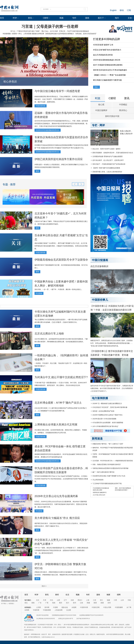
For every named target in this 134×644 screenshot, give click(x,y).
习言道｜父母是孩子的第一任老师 (50, 26)
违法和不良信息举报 (42, 615)
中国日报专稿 (41, 106)
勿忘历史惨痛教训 (99, 266)
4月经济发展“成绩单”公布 (103, 45)
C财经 (46, 18)
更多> (96, 87)
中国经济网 (96, 607)
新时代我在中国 (112, 116)
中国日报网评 (101, 110)
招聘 (119, 595)
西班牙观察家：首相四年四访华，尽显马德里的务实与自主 (113, 153)
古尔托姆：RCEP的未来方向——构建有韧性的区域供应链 (113, 461)
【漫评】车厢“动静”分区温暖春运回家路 (106, 168)
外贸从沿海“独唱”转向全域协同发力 (107, 50)
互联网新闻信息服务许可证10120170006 (64, 615)
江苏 (95, 600)
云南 (81, 603)
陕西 (95, 603)
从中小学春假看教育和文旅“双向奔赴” (105, 426)
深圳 (109, 603)
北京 (38, 600)
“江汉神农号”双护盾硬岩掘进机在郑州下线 (107, 484)
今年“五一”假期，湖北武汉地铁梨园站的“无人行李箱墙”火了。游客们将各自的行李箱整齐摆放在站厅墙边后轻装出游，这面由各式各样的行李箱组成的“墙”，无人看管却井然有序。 (61, 550)
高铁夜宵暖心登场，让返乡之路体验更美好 (107, 172)
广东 (40, 603)
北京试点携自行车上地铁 (49, 333)
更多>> (44, 586)
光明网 (27, 610)
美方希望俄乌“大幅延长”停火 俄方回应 (57, 518)
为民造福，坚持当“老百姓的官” (86, 34)
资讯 (30, 18)
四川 (68, 603)
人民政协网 (59, 610)
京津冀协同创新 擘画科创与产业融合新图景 (108, 156)
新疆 (102, 603)
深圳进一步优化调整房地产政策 (103, 411)
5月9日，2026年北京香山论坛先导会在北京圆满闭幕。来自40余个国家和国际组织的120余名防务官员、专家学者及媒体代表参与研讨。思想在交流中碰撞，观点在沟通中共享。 (61, 504)
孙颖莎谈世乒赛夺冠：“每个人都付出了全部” (108, 444)
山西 (58, 600)
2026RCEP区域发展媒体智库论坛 (48, 130)
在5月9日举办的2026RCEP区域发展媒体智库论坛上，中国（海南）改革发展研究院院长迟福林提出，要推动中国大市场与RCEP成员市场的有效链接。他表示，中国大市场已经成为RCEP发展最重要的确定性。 (61, 124)
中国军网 (36, 610)
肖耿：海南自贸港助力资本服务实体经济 (107, 464)
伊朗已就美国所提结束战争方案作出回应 (59, 159)
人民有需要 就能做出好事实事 (34, 34)
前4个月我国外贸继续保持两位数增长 (108, 65)
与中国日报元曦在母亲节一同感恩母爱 (57, 91)
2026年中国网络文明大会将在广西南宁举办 (107, 415)
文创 (130, 18)
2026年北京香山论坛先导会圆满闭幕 (56, 496)
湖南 (33, 603)
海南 (54, 603)
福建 (108, 600)
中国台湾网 (107, 607)
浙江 (102, 600)
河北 (51, 600)
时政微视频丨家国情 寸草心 (12, 34)
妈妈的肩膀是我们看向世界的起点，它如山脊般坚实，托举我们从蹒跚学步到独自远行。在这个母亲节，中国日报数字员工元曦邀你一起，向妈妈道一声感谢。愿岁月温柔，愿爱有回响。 (61, 99)
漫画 (87, 18)
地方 (117, 18)
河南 (129, 600)
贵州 (74, 603)
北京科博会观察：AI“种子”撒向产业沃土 (58, 403)
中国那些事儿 (100, 300)
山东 (122, 600)
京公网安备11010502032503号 (46, 619)
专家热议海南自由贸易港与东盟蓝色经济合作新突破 (110, 468)
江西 (115, 600)
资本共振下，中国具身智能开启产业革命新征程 (109, 164)
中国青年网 (84, 607)
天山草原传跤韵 (98, 480)
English (113, 10)
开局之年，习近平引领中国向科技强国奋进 (74, 31)
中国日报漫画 (100, 260)
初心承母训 (10, 82)
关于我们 (4, 604)
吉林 (72, 600)
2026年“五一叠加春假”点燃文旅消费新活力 (107, 403)
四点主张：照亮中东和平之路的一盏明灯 (107, 149)
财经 (57, 595)
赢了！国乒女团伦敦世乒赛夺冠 (103, 472)
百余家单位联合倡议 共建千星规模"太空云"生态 (109, 476)
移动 (122, 10)
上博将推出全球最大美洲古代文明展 (56, 424)
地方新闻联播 (100, 398)
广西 (47, 603)
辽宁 (65, 600)
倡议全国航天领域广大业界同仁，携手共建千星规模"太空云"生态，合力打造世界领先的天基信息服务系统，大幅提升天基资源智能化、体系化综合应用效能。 (61, 246)
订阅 (129, 10)
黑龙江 (80, 600)
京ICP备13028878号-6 (83, 619)
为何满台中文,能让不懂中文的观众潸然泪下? (61, 377)
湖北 (26, 603)
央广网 (129, 607)
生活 (67, 595)
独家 (108, 595)
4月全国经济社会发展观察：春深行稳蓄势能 (108, 423)
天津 (45, 600)
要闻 (37, 171)
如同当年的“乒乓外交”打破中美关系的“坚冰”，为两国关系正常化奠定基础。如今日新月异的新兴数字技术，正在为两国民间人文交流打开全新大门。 (112, 388)
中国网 (55, 607)
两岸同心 (123, 110)
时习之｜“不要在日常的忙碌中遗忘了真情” (25, 31)
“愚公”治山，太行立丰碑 (49, 31)
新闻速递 (97, 439)
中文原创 (39, 293)
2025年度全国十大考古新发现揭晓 (104, 419)
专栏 (74, 18)
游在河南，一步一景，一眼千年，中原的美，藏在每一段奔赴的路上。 (59, 289)
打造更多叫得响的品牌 (107, 39)
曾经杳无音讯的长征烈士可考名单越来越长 (110, 70)
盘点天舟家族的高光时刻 (103, 55)
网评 (102, 125)
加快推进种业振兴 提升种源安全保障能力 (60, 34)
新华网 (47, 607)
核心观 (101, 105)
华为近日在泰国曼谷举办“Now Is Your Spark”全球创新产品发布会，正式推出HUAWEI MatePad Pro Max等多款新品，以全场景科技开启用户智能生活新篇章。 (61, 479)
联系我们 (11, 604)
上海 (88, 600)
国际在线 (65, 607)
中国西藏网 (119, 607)
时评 (15, 18)
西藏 (88, 603)
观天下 (101, 18)
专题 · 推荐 (9, 184)
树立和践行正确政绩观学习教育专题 (107, 80)
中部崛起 (123, 105)
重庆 (61, 603)
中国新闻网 (47, 610)
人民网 (38, 607)
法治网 (69, 610)
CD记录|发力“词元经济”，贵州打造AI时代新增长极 (110, 407)
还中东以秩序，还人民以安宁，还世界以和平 (108, 160)
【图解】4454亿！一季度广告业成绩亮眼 (109, 75)
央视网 (74, 607)
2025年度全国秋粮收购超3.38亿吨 (107, 60)
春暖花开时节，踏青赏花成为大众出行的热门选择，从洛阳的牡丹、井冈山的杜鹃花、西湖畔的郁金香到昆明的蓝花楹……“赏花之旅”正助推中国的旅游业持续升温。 (112, 343)
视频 (61, 18)
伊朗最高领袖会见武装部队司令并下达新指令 (61, 260)
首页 (2, 18)
